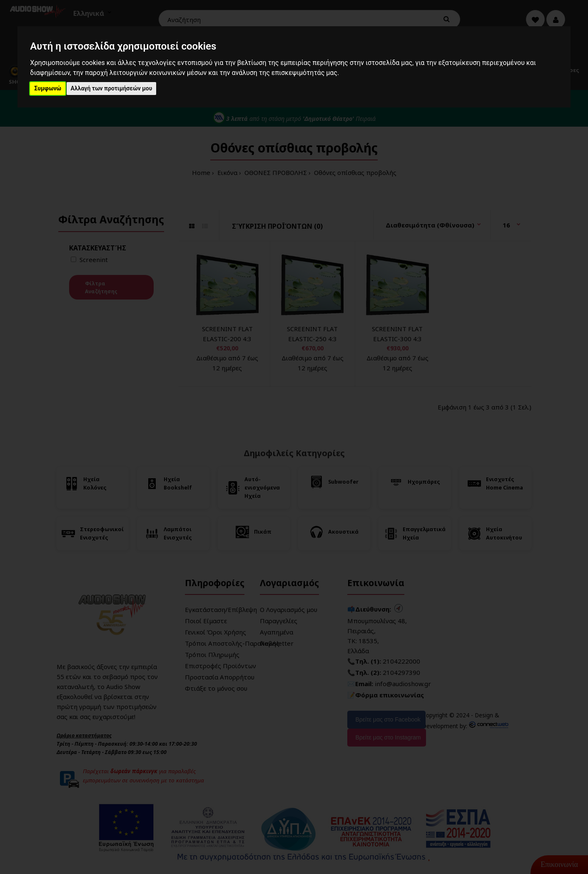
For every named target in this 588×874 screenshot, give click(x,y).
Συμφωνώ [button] (48, 88)
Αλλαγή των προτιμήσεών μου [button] (112, 88)
